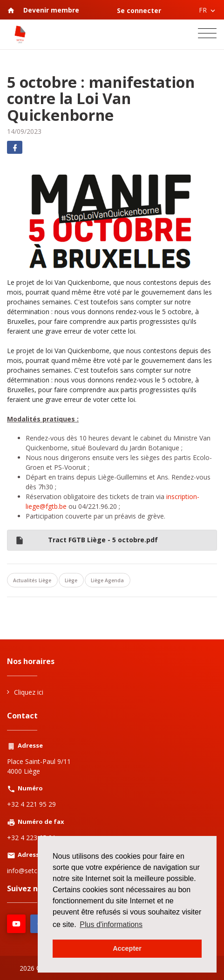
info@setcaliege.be (35, 871)
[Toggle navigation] (207, 34)
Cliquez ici (29, 692)
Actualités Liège (32, 580)
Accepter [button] (127, 948)
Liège (71, 580)
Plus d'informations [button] (111, 924)
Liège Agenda (107, 580)
